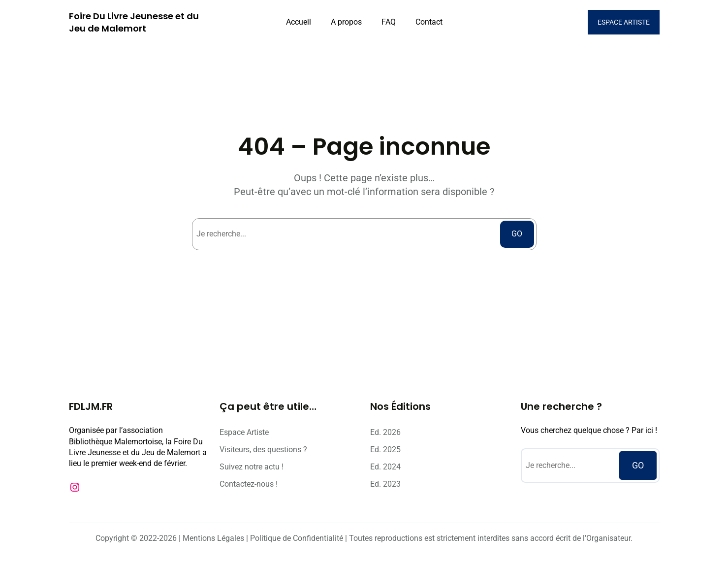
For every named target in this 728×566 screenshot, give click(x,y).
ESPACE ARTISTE (624, 22)
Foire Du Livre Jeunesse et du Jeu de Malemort (134, 22)
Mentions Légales (213, 538)
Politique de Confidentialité (297, 538)
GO (517, 234)
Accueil (299, 22)
